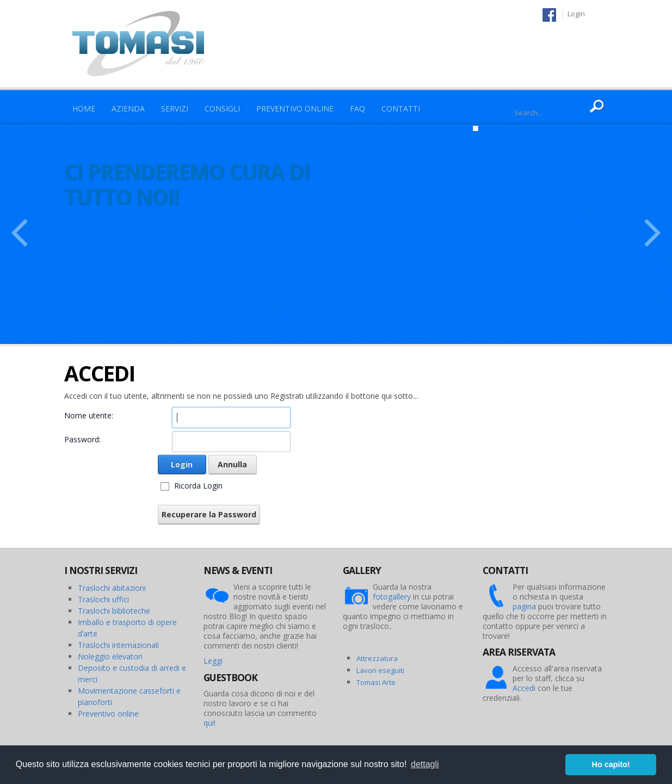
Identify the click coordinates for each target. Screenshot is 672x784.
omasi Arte (378, 682)
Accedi (524, 688)
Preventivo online (108, 714)
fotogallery (392, 597)
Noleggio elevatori (110, 656)
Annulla (232, 464)
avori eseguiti (382, 670)
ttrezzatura (379, 658)
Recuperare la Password (209, 514)
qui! (209, 723)
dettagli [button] (425, 764)
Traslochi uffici (103, 599)
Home (84, 109)
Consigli (222, 109)
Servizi (175, 109)
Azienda (128, 109)
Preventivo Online (295, 109)
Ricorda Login (198, 486)
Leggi (213, 661)
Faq (357, 109)
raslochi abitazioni (114, 588)
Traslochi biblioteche (114, 611)
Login (576, 14)
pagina (524, 606)
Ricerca (597, 107)
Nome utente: (89, 415)
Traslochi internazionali (118, 645)
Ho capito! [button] (611, 764)
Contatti (401, 109)
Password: (82, 439)
